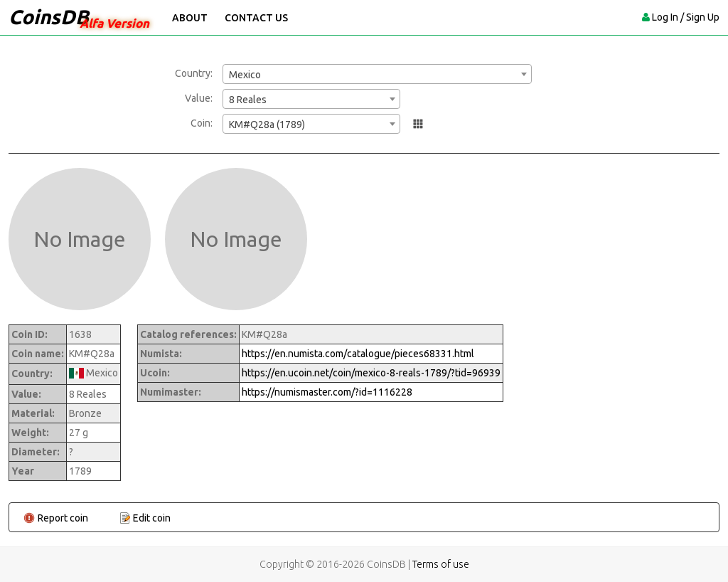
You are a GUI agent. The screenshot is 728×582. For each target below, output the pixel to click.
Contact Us (256, 18)
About (190, 18)
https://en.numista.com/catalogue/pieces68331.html (358, 354)
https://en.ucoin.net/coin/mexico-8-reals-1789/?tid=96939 (371, 373)
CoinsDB (49, 17)
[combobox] (377, 74)
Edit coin (152, 518)
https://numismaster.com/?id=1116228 (327, 392)
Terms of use (441, 564)
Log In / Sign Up (686, 17)
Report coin (63, 518)
